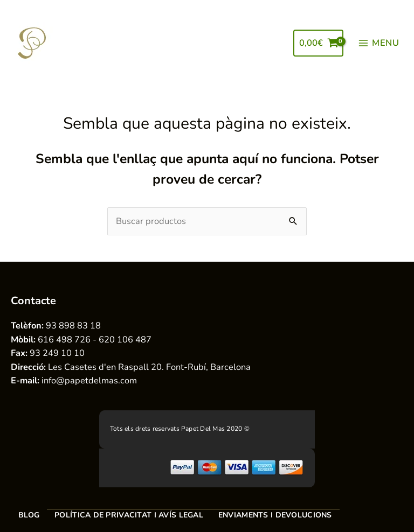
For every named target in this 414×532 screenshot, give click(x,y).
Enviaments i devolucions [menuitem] (275, 515)
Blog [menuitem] (29, 515)
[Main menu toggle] (379, 43)
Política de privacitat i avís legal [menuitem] (129, 515)
